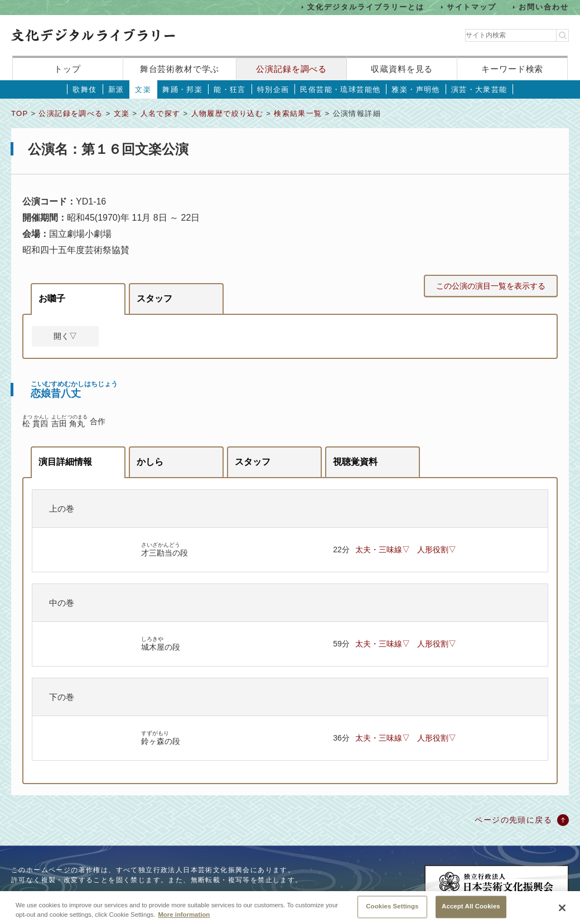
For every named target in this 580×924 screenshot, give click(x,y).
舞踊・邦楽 (182, 89)
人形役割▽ (437, 549)
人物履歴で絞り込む (228, 113)
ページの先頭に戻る (513, 820)
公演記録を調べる (291, 69)
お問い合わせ (544, 7)
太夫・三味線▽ (383, 549)
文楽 (143, 89)
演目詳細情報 (65, 462)
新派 (116, 89)
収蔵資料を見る (402, 69)
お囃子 (52, 298)
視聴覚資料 (355, 462)
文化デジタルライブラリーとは (366, 7)
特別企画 (273, 89)
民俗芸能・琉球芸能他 (340, 89)
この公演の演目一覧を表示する (491, 286)
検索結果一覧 (298, 113)
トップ (67, 69)
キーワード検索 (512, 69)
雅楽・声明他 (415, 89)
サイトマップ (472, 7)
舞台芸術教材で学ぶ (180, 69)
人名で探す (161, 113)
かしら (150, 462)
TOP (20, 113)
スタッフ (154, 298)
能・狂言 (230, 89)
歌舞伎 (84, 89)
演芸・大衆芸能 (479, 89)
